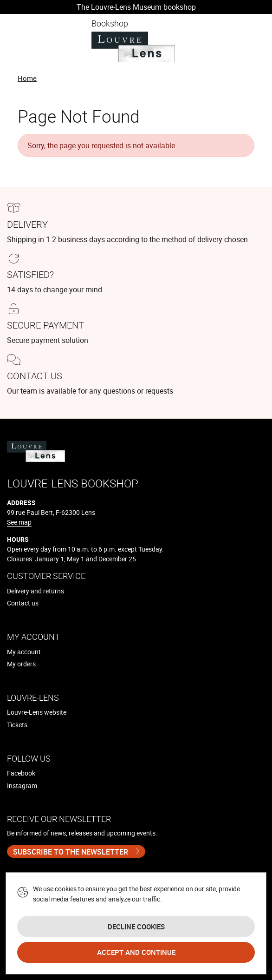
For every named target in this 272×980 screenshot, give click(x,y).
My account (24, 652)
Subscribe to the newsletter (71, 852)
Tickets (17, 725)
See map (19, 522)
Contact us (23, 603)
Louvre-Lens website (37, 712)
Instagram (22, 786)
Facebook (21, 773)
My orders (21, 664)
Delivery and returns (36, 591)
